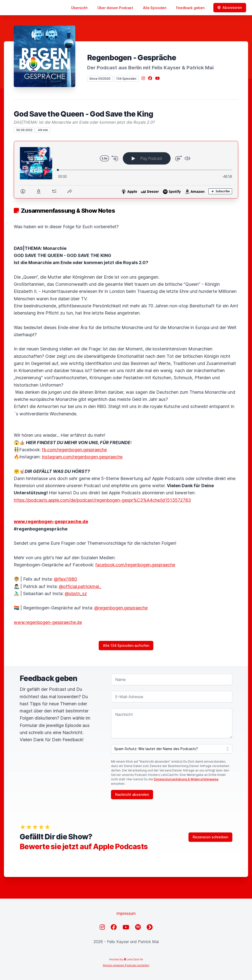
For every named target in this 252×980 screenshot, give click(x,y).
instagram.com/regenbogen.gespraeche (82, 457)
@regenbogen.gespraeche (121, 608)
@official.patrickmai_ (80, 586)
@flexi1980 (65, 579)
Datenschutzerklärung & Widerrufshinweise (186, 779)
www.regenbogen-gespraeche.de (48, 622)
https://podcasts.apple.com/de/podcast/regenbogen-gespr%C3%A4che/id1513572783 (102, 500)
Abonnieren (230, 8)
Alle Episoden (155, 8)
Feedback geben (190, 8)
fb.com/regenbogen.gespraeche (74, 450)
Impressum (126, 913)
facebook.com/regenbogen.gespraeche (135, 565)
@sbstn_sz (76, 594)
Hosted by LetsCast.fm (126, 959)
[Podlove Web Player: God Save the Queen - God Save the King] (126, 170)
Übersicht (79, 8)
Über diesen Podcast (115, 8)
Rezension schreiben (210, 837)
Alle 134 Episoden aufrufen (126, 645)
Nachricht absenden (132, 794)
